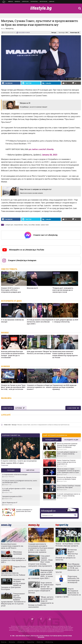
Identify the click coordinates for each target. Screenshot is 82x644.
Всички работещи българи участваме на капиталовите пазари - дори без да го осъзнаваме (13, 354)
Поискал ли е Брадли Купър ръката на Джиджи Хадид (67, 478)
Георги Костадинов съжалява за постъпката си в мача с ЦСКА (68, 593)
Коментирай (72, 408)
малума (38, 225)
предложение (19, 225)
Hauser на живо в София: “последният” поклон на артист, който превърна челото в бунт (68, 471)
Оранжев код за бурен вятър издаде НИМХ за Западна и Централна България (13, 584)
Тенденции (5, 465)
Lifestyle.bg (21, 642)
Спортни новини (34, 2)
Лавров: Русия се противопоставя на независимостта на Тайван (13, 571)
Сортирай (20, 408)
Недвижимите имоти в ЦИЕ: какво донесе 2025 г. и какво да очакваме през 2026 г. (41, 574)
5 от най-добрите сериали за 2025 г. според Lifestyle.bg (67, 453)
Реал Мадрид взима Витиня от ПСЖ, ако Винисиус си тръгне (68, 568)
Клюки (25, 2)
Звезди (54, 33)
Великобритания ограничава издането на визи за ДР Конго (12, 546)
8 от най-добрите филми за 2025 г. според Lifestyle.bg (65, 321)
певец (26, 225)
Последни (11, 470)
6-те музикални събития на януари (12, 321)
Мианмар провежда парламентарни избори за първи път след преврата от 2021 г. (14, 557)
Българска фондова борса (43, 2)
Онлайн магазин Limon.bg (52, 2)
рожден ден (9, 225)
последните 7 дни (52, 440)
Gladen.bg (40, 642)
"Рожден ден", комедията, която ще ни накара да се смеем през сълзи (63, 290)
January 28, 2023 (49, 155)
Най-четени (30, 470)
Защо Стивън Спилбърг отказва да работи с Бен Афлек (69, 486)
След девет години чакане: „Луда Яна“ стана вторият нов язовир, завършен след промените (40, 561)
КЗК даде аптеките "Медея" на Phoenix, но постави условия (39, 352)
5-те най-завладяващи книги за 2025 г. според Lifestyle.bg (69, 495)
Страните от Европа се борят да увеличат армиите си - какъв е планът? (40, 387)
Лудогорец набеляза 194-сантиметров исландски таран (68, 580)
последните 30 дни (71, 440)
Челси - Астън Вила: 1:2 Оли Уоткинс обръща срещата (68, 545)
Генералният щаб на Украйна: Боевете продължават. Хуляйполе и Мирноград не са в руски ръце (13, 600)
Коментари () (75, 33)
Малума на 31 (32, 288)
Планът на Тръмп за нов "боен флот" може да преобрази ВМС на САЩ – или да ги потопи (13, 387)
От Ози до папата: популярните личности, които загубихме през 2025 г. (40, 322)
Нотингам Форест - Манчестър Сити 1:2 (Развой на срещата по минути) (67, 555)
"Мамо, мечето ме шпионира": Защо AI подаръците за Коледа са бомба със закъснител (41, 602)
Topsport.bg (30, 642)
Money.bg (12, 642)
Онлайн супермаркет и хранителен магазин (24, 510)
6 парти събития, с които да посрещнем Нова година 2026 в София (19, 462)
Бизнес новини (17, 2)
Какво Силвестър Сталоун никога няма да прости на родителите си (66, 462)
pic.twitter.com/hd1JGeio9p (41, 149)
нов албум (32, 225)
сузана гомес (45, 225)
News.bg (4, 642)
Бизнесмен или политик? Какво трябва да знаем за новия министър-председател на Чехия (65, 354)
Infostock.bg (49, 642)
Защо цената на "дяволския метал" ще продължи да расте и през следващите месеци (41, 588)
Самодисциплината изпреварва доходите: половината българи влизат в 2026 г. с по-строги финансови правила (41, 548)
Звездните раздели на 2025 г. (12, 496)
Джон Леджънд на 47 (10, 503)
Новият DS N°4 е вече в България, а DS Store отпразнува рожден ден (11, 290)
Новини (11, 2)
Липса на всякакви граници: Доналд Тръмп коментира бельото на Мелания (67, 445)
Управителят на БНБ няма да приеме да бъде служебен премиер (64, 387)
